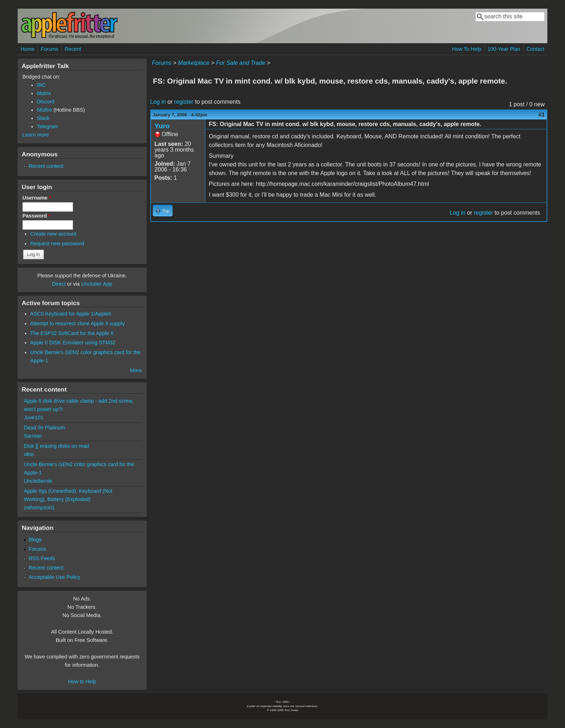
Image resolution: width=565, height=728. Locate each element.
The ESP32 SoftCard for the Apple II (72, 333)
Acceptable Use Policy (54, 577)
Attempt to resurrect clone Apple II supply (77, 323)
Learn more (36, 135)
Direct (59, 284)
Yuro (162, 126)
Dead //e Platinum (44, 428)
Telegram (47, 126)
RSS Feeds (42, 558)
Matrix (44, 93)
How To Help (466, 49)
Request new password (57, 244)
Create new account (53, 234)
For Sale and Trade (241, 63)
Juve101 (34, 417)
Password (36, 216)
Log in (158, 102)
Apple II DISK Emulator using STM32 (73, 343)
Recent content (46, 166)
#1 (542, 115)
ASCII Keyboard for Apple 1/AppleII (71, 314)
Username (37, 198)
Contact (535, 49)
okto (29, 454)
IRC (41, 85)
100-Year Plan (504, 49)
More (136, 370)
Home (27, 49)
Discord (46, 102)
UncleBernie (38, 481)
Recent (73, 49)
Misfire (44, 110)
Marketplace (194, 63)
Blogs (35, 540)
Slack (43, 118)
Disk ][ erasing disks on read (56, 446)
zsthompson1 (39, 508)
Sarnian (33, 436)
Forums (50, 49)
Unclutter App (97, 284)
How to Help (82, 682)
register (184, 102)
